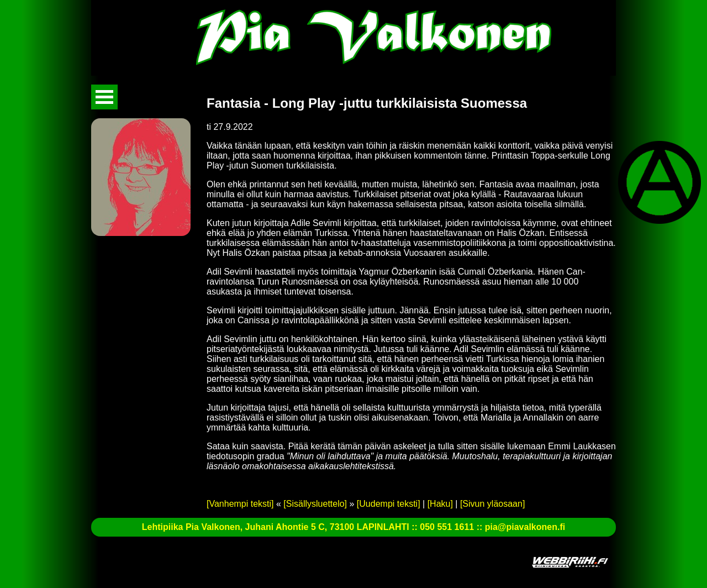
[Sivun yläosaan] (492, 504)
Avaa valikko (104, 97)
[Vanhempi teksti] (240, 504)
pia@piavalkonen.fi (525, 527)
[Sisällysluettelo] (315, 504)
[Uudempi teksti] (389, 504)
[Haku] (440, 504)
